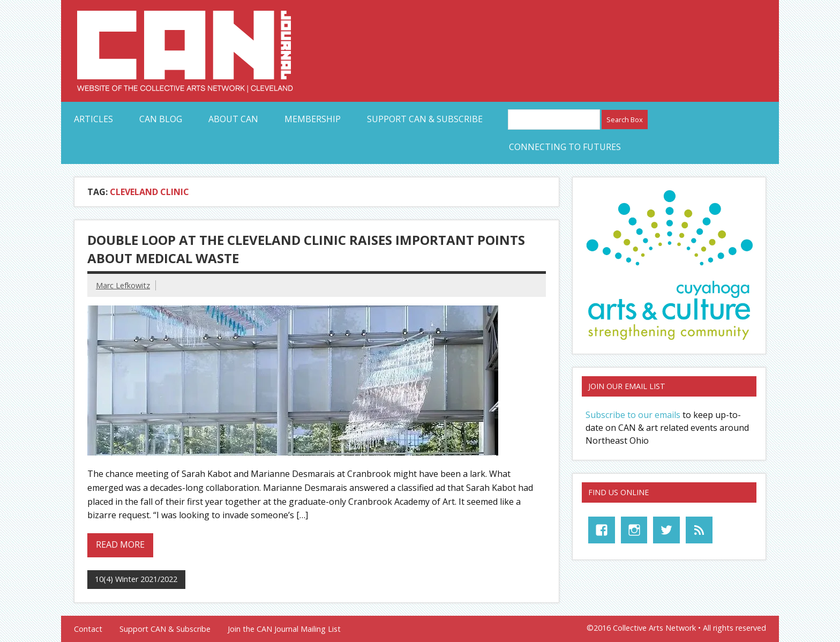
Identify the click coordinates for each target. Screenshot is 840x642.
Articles (93, 119)
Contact (88, 629)
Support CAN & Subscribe (425, 119)
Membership (313, 119)
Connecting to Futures (565, 147)
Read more (120, 544)
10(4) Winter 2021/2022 (136, 579)
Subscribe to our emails (633, 415)
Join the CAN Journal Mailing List (284, 629)
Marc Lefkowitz (123, 285)
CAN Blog (161, 119)
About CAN (233, 119)
